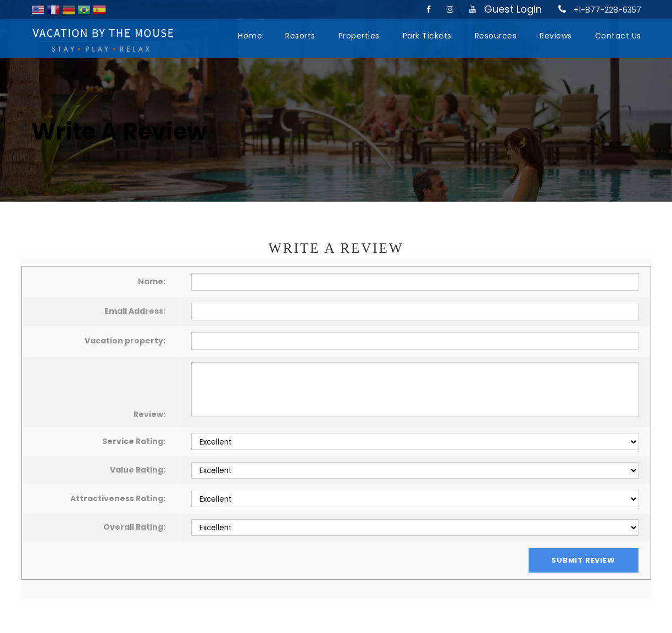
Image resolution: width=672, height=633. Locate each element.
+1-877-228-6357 (607, 10)
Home (250, 36)
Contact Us (618, 36)
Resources (496, 36)
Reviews (556, 36)
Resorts (300, 36)
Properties (359, 36)
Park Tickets (427, 36)
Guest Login (513, 9)
